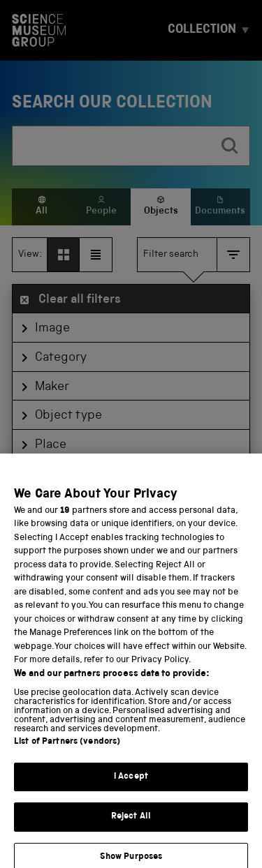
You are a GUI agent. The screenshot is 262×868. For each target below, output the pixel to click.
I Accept (131, 786)
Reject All (131, 826)
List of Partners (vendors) (67, 751)
